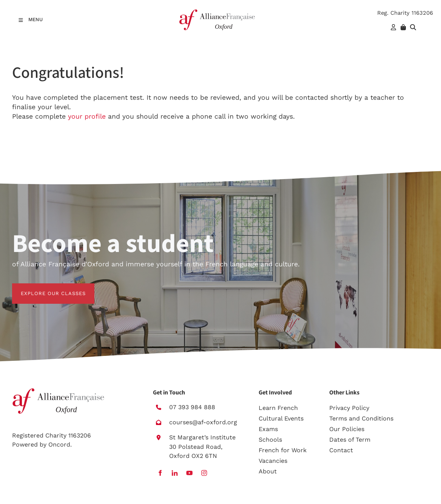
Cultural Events (281, 418)
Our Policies (347, 429)
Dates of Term (350, 440)
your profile (87, 116)
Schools (270, 440)
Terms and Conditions (361, 418)
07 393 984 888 (192, 407)
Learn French (278, 408)
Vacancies (273, 461)
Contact (341, 450)
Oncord (59, 444)
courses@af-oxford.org (203, 422)
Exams (268, 429)
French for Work (283, 450)
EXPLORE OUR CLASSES (45, 288)
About (268, 471)
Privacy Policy (349, 408)
